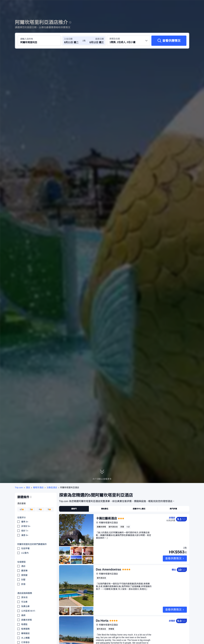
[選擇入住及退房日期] (73, 41)
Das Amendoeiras (109, 565)
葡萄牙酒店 (38, 488)
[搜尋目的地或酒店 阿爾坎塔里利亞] (39, 41)
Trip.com (19, 488)
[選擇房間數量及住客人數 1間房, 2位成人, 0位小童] (129, 41)
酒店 (28, 488)
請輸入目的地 (27, 39)
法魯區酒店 (52, 488)
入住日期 (68, 39)
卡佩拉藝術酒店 (106, 518)
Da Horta (102, 611)
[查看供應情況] (169, 41)
